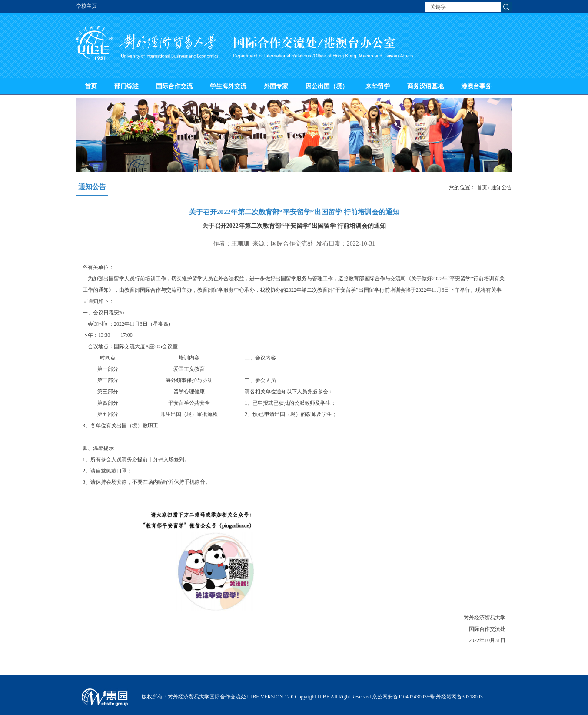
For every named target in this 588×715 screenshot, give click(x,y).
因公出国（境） (327, 86)
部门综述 (126, 86)
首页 (91, 86)
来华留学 (378, 86)
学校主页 (86, 6)
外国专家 (276, 86)
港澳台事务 (476, 86)
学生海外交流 (228, 86)
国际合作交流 (174, 86)
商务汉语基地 (425, 86)
